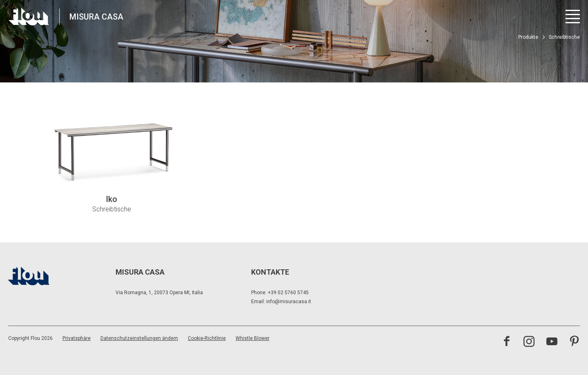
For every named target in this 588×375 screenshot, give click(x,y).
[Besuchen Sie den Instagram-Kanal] (529, 342)
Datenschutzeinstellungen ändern (139, 338)
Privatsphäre (77, 338)
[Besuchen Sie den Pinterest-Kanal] (574, 342)
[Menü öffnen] (573, 17)
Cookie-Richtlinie (207, 338)
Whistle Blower (253, 338)
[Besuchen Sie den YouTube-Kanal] (552, 342)
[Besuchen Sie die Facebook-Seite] (507, 342)
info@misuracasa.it (289, 302)
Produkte (528, 37)
